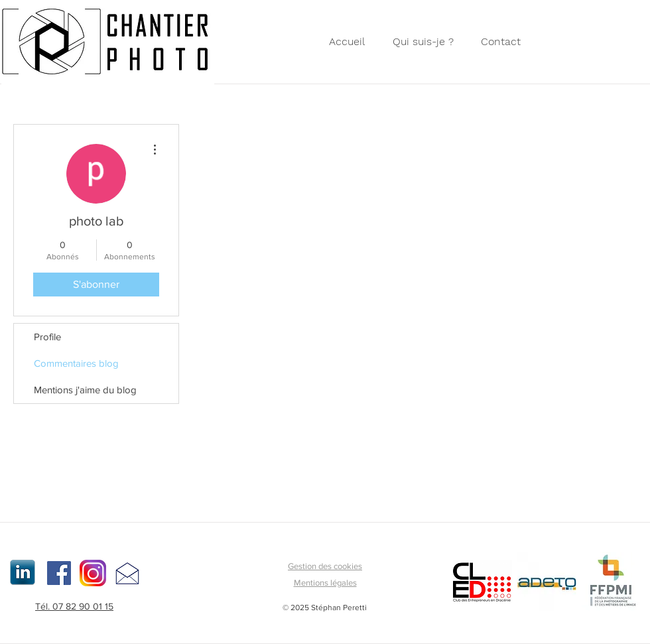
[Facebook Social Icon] (59, 573)
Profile (47, 337)
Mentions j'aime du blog (85, 390)
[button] (504, 42)
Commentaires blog (76, 363)
